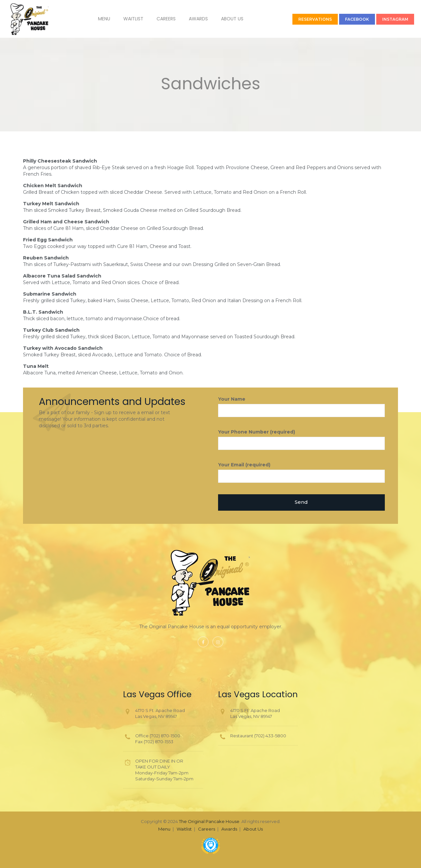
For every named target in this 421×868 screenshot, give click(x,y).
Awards (190, 19)
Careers (158, 19)
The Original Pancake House (209, 821)
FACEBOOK (349, 19)
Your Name (302, 407)
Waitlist (125, 19)
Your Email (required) (302, 472)
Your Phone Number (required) (302, 439)
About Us (224, 19)
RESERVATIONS (307, 19)
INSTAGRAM (387, 19)
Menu (96, 19)
